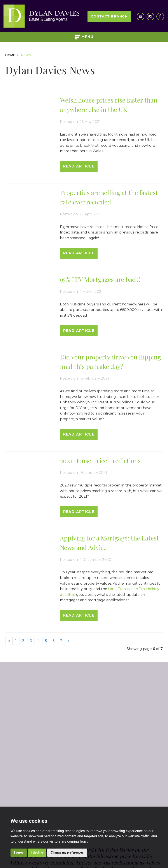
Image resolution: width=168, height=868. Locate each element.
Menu (84, 37)
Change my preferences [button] (67, 852)
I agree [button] (19, 852)
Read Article (79, 166)
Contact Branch (109, 16)
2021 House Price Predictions (100, 460)
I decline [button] (37, 852)
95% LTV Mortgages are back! (100, 279)
